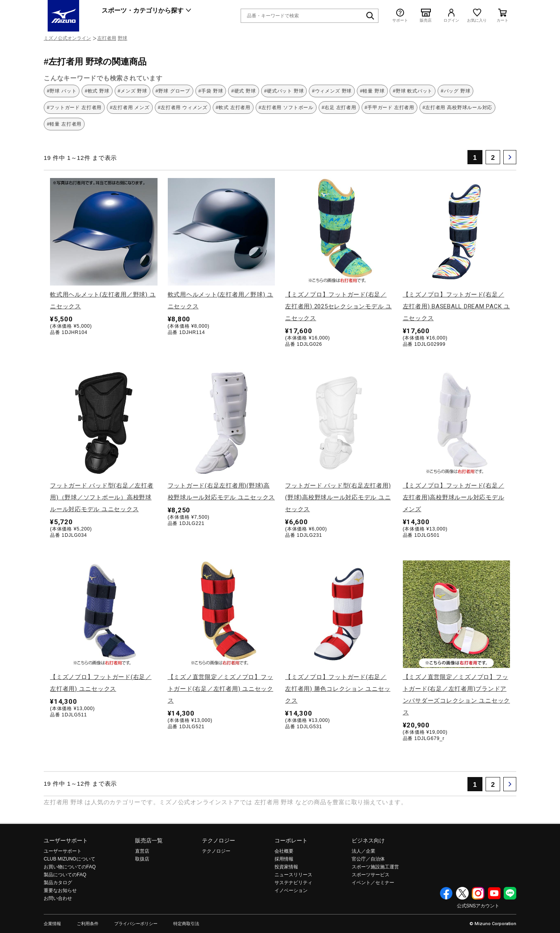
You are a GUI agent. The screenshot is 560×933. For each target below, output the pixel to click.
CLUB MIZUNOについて (70, 859)
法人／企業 (363, 851)
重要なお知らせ (60, 890)
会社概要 (284, 851)
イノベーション (291, 890)
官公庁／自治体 (368, 859)
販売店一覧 (149, 840)
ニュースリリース (293, 875)
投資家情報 (286, 867)
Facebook (446, 893)
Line (510, 893)
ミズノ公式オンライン (67, 38)
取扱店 (142, 859)
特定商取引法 (186, 924)
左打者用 (107, 38)
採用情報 (284, 859)
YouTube (494, 893)
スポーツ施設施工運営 (375, 867)
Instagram (478, 893)
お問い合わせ (58, 898)
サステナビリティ (293, 883)
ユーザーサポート (66, 840)
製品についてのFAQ (65, 875)
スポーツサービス (371, 875)
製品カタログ (58, 883)
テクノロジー (219, 840)
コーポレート (291, 840)
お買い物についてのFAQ (70, 867)
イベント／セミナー (373, 883)
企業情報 (52, 924)
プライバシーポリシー (136, 924)
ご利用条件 (88, 924)
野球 (122, 38)
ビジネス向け (368, 840)
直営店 (142, 851)
